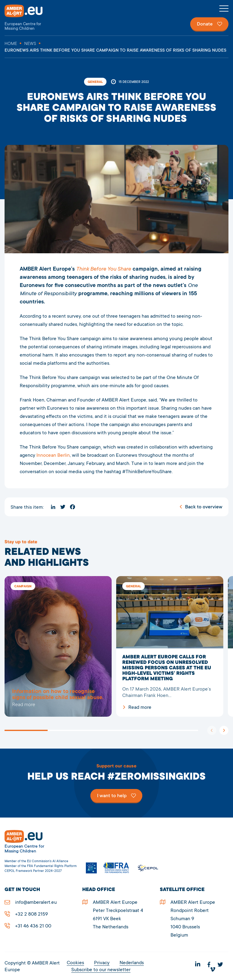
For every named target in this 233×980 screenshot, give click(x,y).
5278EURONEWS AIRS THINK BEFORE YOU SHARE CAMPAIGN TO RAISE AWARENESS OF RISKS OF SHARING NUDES (58, 647)
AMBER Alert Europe (29, 18)
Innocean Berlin (53, 456)
